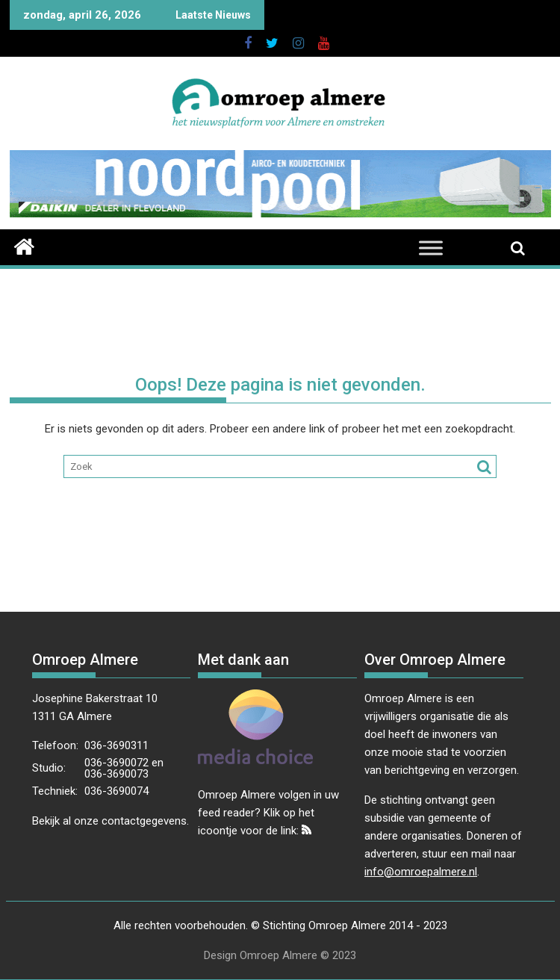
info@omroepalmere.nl (421, 872)
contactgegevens (144, 821)
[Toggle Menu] (431, 248)
